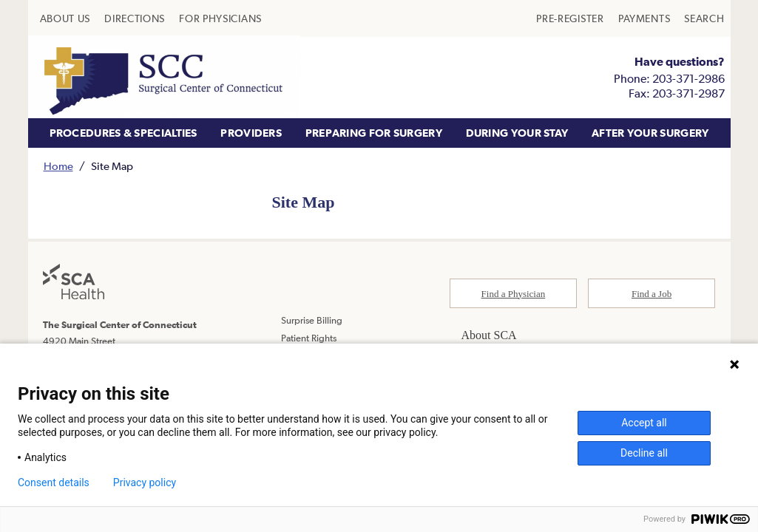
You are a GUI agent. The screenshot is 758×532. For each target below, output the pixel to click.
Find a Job (652, 294)
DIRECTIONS (135, 18)
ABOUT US (65, 18)
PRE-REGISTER (570, 18)
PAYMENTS (644, 18)
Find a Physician (514, 294)
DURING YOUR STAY (517, 133)
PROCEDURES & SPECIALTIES (123, 133)
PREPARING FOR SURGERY (374, 133)
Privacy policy (145, 482)
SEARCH (704, 18)
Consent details (54, 482)
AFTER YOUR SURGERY (650, 133)
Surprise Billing (312, 320)
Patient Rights (309, 338)
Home (58, 166)
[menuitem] (65, 18)
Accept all (644, 423)
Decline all (644, 453)
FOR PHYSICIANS (220, 18)
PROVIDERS (251, 133)
